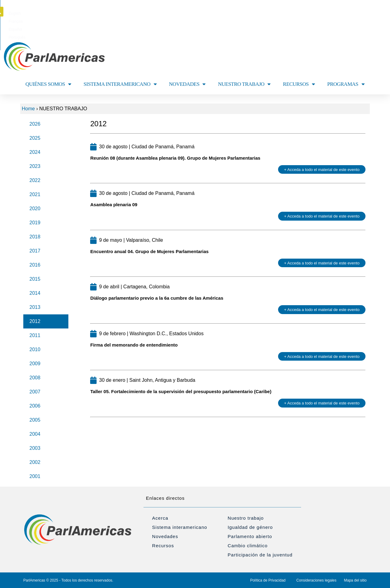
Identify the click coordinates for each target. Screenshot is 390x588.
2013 (35, 307)
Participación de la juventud (260, 555)
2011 (35, 335)
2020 (35, 209)
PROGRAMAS (346, 84)
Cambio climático (248, 546)
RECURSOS (299, 84)
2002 (35, 462)
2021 (35, 194)
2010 (35, 349)
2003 (35, 448)
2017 (35, 251)
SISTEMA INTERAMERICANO (120, 84)
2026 (35, 124)
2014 (35, 293)
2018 (35, 237)
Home (28, 109)
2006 (35, 406)
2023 (35, 166)
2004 (35, 434)
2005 (35, 420)
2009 (35, 364)
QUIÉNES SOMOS (48, 84)
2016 (35, 265)
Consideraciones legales (317, 580)
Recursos (163, 546)
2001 (35, 476)
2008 (35, 378)
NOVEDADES (187, 84)
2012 (35, 321)
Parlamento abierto (250, 536)
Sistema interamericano (180, 527)
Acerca (160, 518)
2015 (35, 279)
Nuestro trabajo (246, 518)
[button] (371, 12)
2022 (35, 180)
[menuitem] (167, 13)
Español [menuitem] (206, 13)
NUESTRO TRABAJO (244, 84)
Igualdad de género (250, 527)
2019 (35, 223)
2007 (35, 392)
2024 (35, 152)
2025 (35, 138)
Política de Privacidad (268, 580)
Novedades (165, 536)
